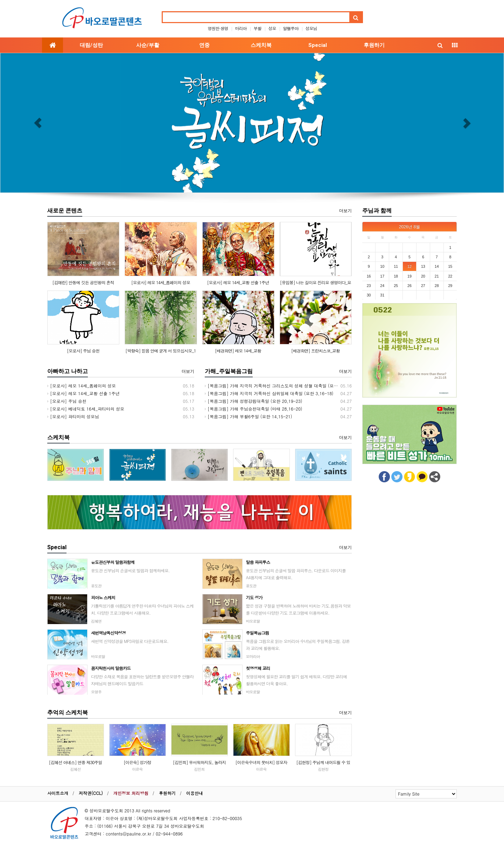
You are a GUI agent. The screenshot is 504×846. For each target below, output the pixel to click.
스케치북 (261, 45)
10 (382, 266)
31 (382, 295)
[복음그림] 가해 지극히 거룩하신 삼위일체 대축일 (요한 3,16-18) (269, 393)
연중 (204, 45)
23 (369, 286)
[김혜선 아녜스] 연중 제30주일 (75, 762)
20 (423, 276)
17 (382, 276)
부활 (258, 28)
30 (369, 295)
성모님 (311, 28)
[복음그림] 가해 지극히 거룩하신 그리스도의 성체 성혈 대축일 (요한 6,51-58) (281, 386)
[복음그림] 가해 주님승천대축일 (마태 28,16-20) (254, 409)
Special (318, 45)
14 (437, 266)
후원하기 (374, 45)
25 (396, 286)
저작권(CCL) (91, 793)
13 (423, 266)
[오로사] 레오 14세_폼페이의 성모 (161, 282)
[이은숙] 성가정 (137, 762)
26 (409, 286)
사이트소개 (58, 793)
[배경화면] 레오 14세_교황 (238, 351)
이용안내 (195, 793)
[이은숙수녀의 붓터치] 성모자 (261, 762)
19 (409, 276)
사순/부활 (148, 45)
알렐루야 (291, 28)
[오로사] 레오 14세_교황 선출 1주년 (238, 282)
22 (450, 276)
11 (396, 266)
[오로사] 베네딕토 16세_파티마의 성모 (86, 409)
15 (450, 266)
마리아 (241, 28)
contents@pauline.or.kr (128, 834)
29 (450, 286)
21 (437, 276)
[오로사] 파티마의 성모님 (73, 416)
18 (396, 276)
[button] (38, 123)
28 (437, 286)
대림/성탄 (91, 45)
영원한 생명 (218, 28)
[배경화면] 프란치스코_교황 (316, 351)
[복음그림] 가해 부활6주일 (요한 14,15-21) (248, 416)
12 (409, 266)
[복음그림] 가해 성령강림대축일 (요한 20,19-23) (254, 401)
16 (369, 276)
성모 (272, 28)
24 (382, 286)
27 (423, 286)
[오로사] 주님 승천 (83, 351)
